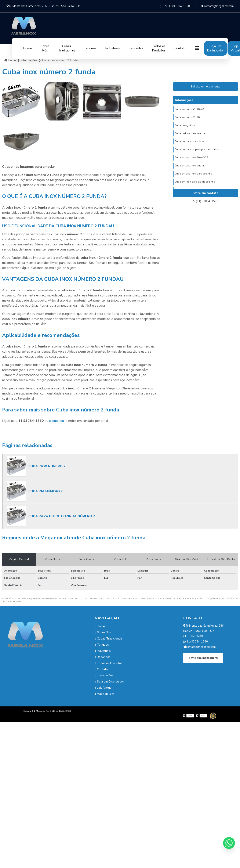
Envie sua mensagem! (203, 658)
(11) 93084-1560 (177, 6)
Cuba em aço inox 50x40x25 (191, 163)
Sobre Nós (45, 48)
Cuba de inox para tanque (190, 137)
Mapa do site (105, 694)
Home (27, 48)
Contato (180, 48)
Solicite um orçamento (206, 87)
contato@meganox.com (217, 6)
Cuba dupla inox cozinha (190, 145)
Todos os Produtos (159, 48)
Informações (104, 675)
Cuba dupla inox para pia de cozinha (197, 154)
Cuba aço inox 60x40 (187, 119)
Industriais (112, 48)
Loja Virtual (104, 688)
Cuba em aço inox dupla (189, 172)
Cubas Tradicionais (67, 48)
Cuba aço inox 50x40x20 (189, 110)
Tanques (90, 48)
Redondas (136, 48)
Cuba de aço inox (185, 128)
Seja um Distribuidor (215, 48)
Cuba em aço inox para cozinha (193, 181)
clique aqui (57, 421)
